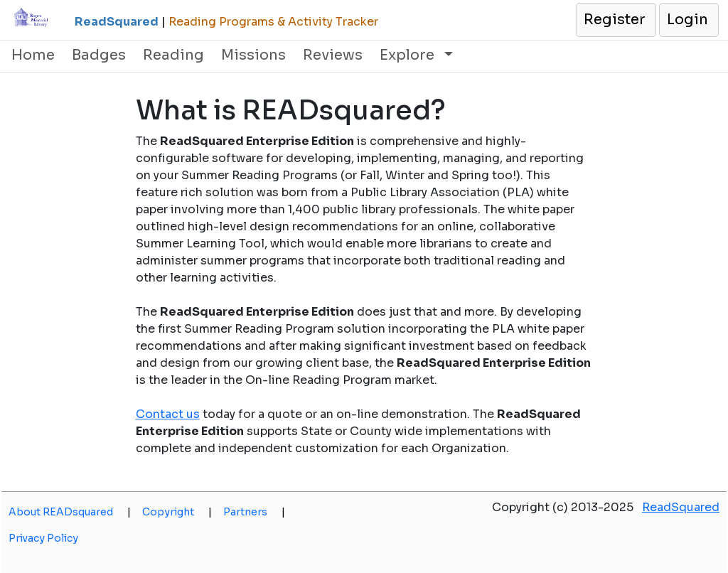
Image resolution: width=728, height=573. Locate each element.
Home (33, 55)
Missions (253, 55)
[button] (615, 20)
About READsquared (70, 512)
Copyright (177, 512)
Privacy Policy (43, 538)
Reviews (333, 55)
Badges (99, 55)
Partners (254, 512)
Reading (173, 55)
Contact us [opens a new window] (168, 414)
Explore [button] (409, 55)
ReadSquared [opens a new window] (681, 507)
